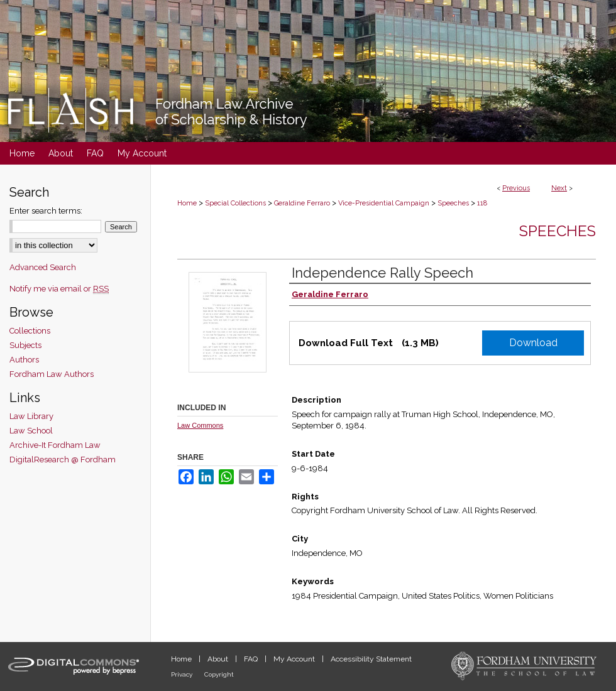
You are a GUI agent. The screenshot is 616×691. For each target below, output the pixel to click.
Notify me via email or (59, 289)
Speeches (453, 203)
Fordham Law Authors (52, 374)
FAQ (252, 659)
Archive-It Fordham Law (55, 445)
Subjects (25, 345)
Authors (24, 360)
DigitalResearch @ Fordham (63, 460)
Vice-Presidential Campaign (384, 203)
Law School (31, 431)
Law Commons (200, 425)
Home (187, 203)
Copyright (219, 674)
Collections (30, 331)
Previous (516, 188)
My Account (295, 659)
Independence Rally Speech (382, 273)
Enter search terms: (46, 211)
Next (559, 188)
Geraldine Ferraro (302, 203)
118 (482, 203)
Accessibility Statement (371, 659)
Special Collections (235, 203)
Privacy (183, 674)
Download (533, 343)
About (219, 659)
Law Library (31, 416)
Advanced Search (43, 267)
